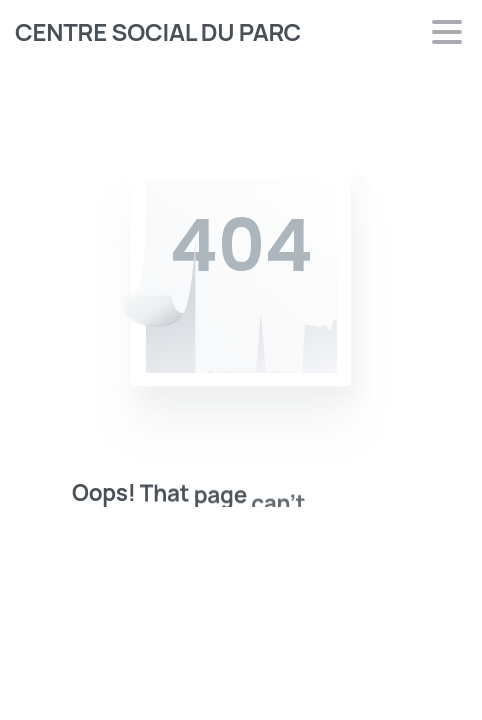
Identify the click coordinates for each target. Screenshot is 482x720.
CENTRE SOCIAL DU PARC (158, 31)
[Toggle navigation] (447, 32)
